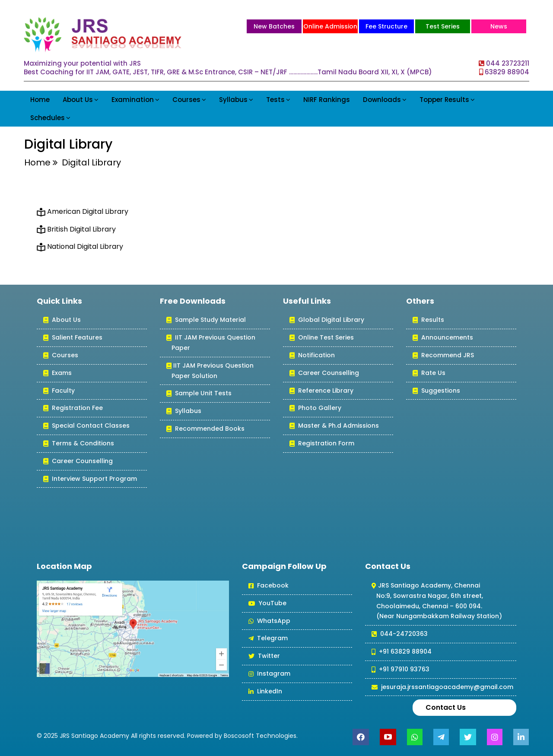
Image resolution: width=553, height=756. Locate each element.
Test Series (443, 26)
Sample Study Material (206, 320)
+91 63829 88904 (402, 652)
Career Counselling (78, 462)
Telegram (268, 639)
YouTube (267, 604)
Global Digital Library (327, 320)
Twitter (264, 656)
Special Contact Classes (86, 426)
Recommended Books (205, 429)
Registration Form (322, 444)
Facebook (269, 586)
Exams (57, 373)
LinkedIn (265, 692)
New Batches (274, 26)
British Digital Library (81, 229)
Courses (189, 100)
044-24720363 (400, 634)
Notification (312, 356)
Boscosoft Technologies (260, 736)
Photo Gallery (315, 408)
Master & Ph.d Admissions (334, 426)
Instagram (269, 674)
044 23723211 (508, 63)
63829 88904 (507, 72)
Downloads (385, 100)
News (499, 26)
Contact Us (446, 707)
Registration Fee (73, 408)
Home (40, 100)
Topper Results (447, 100)
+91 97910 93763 (400, 670)
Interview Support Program (90, 479)
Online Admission (330, 26)
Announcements (443, 338)
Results (428, 320)
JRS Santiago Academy (94, 736)
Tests (278, 100)
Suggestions (436, 391)
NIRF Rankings (327, 100)
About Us (81, 100)
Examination (135, 100)
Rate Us (429, 373)
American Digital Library (88, 211)
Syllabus (236, 100)
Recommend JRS (443, 356)
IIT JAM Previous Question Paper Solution (210, 371)
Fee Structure (386, 26)
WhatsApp (269, 621)
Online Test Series (322, 338)
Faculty (59, 391)
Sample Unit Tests (199, 394)
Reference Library (321, 391)
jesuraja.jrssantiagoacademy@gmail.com (442, 688)
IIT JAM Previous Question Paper (211, 343)
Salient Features (73, 338)
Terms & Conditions (79, 444)
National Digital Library (85, 246)
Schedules (50, 118)
